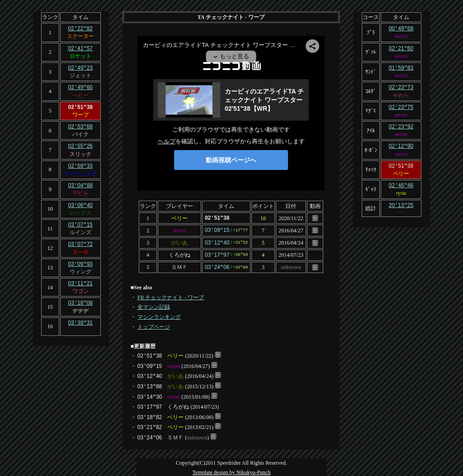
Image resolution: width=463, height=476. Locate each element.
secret (180, 230)
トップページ (154, 325)
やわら (401, 94)
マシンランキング (159, 315)
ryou (401, 189)
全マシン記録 (154, 305)
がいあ (180, 242)
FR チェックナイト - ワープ (171, 295)
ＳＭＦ (180, 265)
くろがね (180, 254)
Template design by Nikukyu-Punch (232, 470)
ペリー (180, 218)
